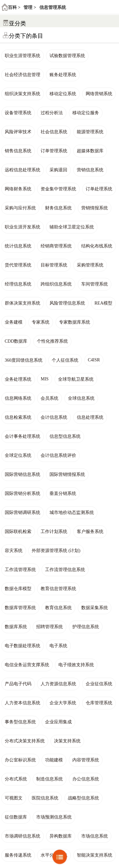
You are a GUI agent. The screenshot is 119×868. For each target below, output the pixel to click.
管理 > (30, 7)
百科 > (14, 7)
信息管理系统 (53, 7)
